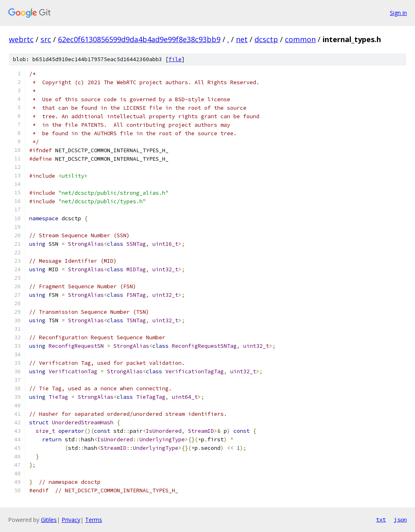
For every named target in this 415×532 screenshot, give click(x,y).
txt (381, 519)
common (300, 39)
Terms (94, 520)
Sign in (398, 13)
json (400, 519)
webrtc (21, 39)
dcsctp (266, 39)
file (175, 59)
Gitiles (49, 520)
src (46, 39)
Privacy (71, 520)
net (242, 39)
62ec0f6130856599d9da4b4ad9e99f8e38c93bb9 (139, 39)
